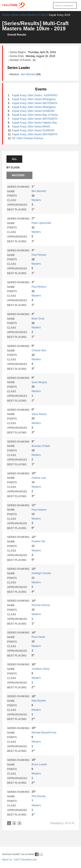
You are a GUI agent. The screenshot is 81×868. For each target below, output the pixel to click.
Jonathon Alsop (40, 669)
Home (6, 15)
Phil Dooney (39, 796)
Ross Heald (38, 637)
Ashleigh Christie (41, 573)
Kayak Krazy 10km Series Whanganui (34, 99)
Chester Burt (39, 350)
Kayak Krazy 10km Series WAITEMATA (35, 103)
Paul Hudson (39, 510)
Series (15, 15)
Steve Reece (39, 414)
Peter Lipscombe (41, 223)
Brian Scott (38, 319)
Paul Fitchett (39, 255)
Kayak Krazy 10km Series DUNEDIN (33, 111)
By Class (13, 168)
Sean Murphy (39, 382)
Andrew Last (39, 478)
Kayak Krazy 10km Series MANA (31, 127)
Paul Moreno (39, 287)
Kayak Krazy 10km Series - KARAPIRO (35, 95)
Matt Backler (39, 701)
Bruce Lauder (39, 764)
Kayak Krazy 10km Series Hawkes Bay (34, 123)
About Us (7, 860)
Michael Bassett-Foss (44, 733)
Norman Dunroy (41, 605)
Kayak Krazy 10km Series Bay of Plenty (35, 115)
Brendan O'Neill (41, 446)
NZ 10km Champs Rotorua (28, 138)
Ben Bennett (28, 74)
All (14, 159)
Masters (18, 175)
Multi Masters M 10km (34, 15)
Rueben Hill (38, 541)
